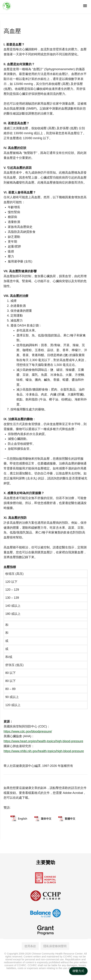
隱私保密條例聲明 (55, 945)
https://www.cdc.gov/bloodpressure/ (28, 731)
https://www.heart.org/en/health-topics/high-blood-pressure (43, 741)
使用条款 (30, 945)
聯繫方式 (78, 971)
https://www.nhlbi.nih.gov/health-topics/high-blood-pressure (44, 751)
